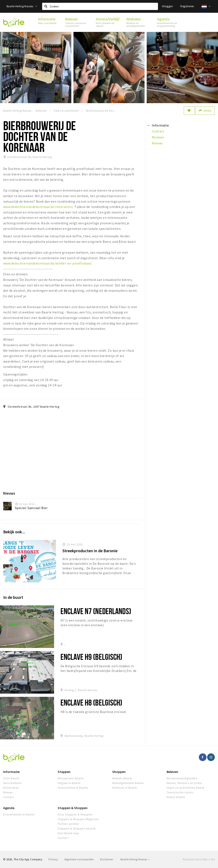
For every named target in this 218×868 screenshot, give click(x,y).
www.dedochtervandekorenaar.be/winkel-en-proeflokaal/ (48, 263)
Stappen (64, 772)
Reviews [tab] (158, 137)
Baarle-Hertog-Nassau (22, 6)
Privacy (53, 859)
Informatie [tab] (160, 125)
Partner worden (68, 824)
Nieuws (8, 792)
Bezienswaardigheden (182, 778)
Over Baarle (11, 778)
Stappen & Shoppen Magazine (78, 819)
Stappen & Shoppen (73, 808)
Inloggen (167, 6)
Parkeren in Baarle (125, 788)
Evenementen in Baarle (19, 814)
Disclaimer (107, 859)
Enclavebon (11, 788)
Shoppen (119, 772)
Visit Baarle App (68, 833)
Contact (9, 797)
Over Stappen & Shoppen (75, 814)
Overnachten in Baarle (73, 788)
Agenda (9, 808)
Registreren (187, 6)
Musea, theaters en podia (184, 783)
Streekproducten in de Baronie (90, 551)
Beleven (172, 772)
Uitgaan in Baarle (69, 783)
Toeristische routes (180, 792)
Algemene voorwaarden (79, 859)
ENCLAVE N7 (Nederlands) (96, 611)
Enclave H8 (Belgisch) (91, 702)
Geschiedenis (13, 783)
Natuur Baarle (176, 797)
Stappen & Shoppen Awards (77, 828)
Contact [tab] (158, 131)
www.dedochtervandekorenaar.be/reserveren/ (38, 207)
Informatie (11, 772)
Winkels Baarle (122, 778)
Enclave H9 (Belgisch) (91, 657)
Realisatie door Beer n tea (199, 859)
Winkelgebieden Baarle (128, 783)
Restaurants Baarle (71, 778)
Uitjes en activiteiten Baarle (186, 788)
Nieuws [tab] (157, 143)
